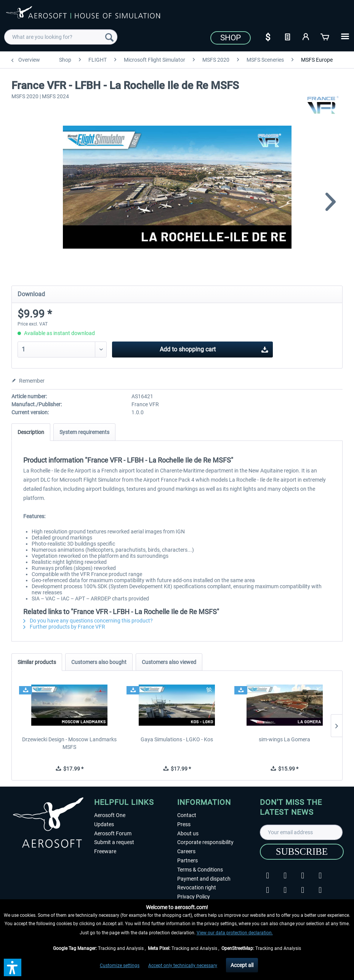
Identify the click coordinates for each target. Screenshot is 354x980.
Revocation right (197, 887)
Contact (187, 815)
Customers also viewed (169, 662)
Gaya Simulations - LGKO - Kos (177, 739)
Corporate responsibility (205, 842)
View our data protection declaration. (235, 933)
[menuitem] (61, 37)
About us (188, 833)
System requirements (84, 432)
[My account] (306, 36)
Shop (231, 38)
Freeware (105, 851)
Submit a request (114, 842)
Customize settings (120, 966)
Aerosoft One (110, 815)
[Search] (109, 37)
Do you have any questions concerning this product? (88, 621)
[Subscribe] (302, 852)
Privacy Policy (194, 897)
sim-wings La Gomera (284, 739)
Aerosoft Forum (113, 833)
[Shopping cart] (325, 36)
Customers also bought (99, 662)
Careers (186, 851)
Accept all (242, 965)
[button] (13, 967)
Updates (104, 824)
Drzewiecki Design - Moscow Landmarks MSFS (69, 743)
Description (31, 432)
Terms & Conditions (200, 870)
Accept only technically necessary (183, 966)
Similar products (37, 662)
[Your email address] (301, 832)
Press (184, 824)
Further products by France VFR (64, 627)
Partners (187, 860)
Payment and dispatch (204, 879)
